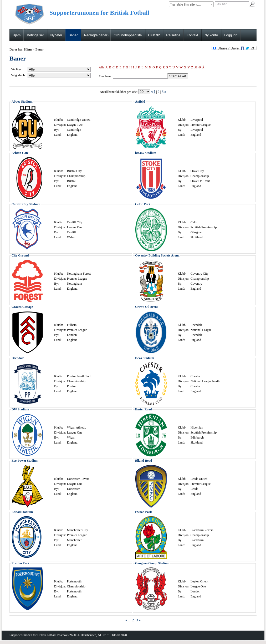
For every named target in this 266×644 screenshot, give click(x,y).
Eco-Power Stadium (25, 461)
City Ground (20, 255)
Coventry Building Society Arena (157, 255)
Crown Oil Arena (147, 307)
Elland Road (144, 461)
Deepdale (18, 358)
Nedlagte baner (97, 35)
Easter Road (143, 409)
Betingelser (35, 35)
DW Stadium (20, 409)
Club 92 (154, 35)
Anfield (140, 102)
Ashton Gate (20, 153)
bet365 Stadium (146, 153)
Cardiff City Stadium (26, 204)
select (212, 4)
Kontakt (192, 35)
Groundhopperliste (128, 35)
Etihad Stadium (22, 512)
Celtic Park (143, 204)
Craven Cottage (22, 307)
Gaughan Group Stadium (152, 563)
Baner (73, 35)
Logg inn (231, 35)
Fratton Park (21, 563)
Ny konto (211, 35)
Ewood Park (144, 512)
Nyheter (56, 35)
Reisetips (173, 35)
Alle (102, 67)
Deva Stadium (145, 358)
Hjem (17, 35)
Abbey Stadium (22, 102)
